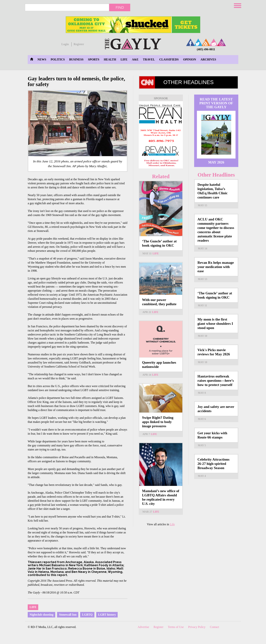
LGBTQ (87, 615)
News (42, 59)
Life (124, 59)
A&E (135, 59)
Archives (208, 59)
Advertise (143, 627)
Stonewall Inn (68, 615)
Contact (214, 627)
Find (120, 7)
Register (79, 44)
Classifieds (169, 59)
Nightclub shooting (41, 615)
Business (76, 59)
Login (65, 44)
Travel (149, 59)
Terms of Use (176, 627)
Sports (94, 59)
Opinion (190, 59)
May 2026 (216, 162)
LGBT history (107, 615)
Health (110, 59)
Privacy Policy (197, 627)
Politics (58, 59)
